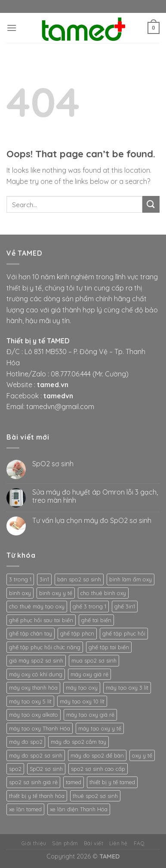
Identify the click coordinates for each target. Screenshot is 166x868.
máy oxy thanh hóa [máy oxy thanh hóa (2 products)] (33, 688)
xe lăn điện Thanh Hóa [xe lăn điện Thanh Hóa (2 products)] (79, 809)
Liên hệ (118, 843)
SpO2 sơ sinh (53, 464)
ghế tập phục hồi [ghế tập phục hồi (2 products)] (124, 633)
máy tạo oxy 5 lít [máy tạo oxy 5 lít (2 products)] (30, 701)
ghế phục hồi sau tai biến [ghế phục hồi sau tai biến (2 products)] (41, 620)
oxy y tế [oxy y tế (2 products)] (142, 755)
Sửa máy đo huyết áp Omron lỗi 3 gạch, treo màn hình (95, 496)
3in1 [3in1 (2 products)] (44, 579)
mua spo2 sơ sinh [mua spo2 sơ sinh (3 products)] (94, 660)
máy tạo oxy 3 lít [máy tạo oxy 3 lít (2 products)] (127, 688)
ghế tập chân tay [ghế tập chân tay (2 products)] (31, 633)
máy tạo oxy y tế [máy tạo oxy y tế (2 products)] (100, 728)
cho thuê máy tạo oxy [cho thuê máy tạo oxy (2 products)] (37, 606)
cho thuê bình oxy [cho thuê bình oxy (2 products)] (103, 593)
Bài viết (94, 843)
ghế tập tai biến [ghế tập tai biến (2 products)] (109, 647)
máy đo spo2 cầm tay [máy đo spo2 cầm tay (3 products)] (78, 742)
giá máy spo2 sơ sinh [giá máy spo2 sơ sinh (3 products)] (36, 660)
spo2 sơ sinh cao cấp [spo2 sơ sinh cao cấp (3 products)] (98, 769)
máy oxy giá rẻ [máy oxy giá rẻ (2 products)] (89, 674)
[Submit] (151, 204)
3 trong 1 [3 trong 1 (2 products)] (20, 579)
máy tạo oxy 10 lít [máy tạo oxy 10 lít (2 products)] (82, 701)
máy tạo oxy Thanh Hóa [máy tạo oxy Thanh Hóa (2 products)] (40, 728)
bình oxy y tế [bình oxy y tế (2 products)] (56, 593)
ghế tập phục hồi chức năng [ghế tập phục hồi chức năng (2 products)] (45, 647)
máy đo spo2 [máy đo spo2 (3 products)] (26, 742)
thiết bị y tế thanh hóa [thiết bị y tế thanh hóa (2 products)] (37, 796)
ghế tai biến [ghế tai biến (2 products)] (96, 620)
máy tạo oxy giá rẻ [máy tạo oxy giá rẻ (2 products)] (90, 715)
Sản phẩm (65, 843)
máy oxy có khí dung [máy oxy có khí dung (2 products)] (36, 674)
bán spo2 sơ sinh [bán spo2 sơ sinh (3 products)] (79, 579)
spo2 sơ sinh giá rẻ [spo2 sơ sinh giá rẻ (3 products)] (33, 782)
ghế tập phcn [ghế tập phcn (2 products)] (77, 633)
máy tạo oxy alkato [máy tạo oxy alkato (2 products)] (34, 715)
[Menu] (12, 28)
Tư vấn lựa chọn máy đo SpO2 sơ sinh (92, 521)
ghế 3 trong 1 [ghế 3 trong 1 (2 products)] (89, 606)
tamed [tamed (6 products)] (74, 782)
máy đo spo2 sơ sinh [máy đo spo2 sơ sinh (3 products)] (36, 755)
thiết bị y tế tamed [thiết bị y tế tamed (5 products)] (112, 782)
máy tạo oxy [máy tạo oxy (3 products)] (82, 688)
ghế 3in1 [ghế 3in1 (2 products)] (125, 606)
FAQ (139, 843)
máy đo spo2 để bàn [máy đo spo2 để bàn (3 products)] (97, 755)
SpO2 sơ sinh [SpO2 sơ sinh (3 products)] (46, 769)
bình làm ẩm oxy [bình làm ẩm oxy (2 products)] (131, 579)
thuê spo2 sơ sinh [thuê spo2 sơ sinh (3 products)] (95, 796)
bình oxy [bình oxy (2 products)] (20, 593)
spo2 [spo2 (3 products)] (15, 769)
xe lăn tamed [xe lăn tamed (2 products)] (25, 809)
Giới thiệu (34, 843)
